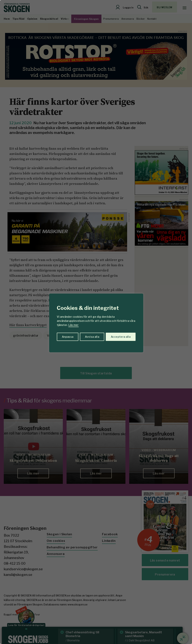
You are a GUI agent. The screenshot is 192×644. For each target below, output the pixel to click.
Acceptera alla (121, 337)
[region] (96, 322)
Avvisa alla (92, 337)
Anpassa (68, 337)
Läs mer (73, 325)
